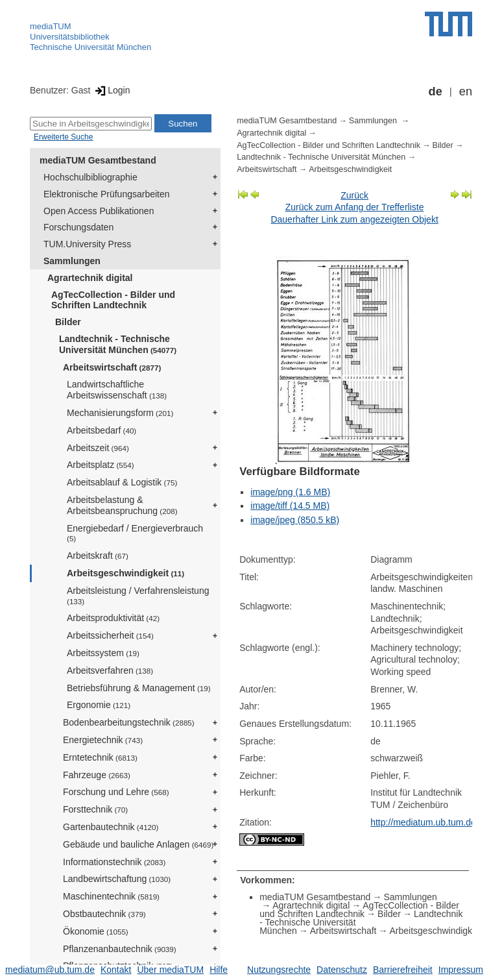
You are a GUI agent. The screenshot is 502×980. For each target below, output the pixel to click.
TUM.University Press (87, 244)
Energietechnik (103, 740)
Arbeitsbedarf (102, 430)
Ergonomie (99, 705)
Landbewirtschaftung (117, 879)
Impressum (461, 970)
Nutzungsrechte (279, 970)
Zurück (354, 195)
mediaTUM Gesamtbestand (98, 160)
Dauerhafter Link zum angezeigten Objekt (354, 219)
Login (111, 90)
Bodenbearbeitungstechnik (129, 722)
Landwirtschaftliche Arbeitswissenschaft (117, 390)
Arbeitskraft (98, 556)
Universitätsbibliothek (70, 37)
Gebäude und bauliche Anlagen (138, 844)
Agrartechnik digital (90, 278)
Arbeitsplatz (101, 465)
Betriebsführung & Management (139, 688)
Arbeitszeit (98, 448)
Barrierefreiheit (403, 970)
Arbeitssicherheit (110, 635)
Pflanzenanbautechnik (120, 949)
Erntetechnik (100, 757)
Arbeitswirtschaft (112, 367)
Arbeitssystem (103, 653)
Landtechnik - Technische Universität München (118, 344)
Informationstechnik (114, 862)
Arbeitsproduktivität (113, 618)
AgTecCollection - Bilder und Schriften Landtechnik (113, 300)
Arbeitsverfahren (110, 670)
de (436, 92)
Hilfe (219, 970)
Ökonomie (96, 931)
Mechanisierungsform (120, 413)
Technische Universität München (90, 47)
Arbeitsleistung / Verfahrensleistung (138, 595)
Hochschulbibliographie (90, 177)
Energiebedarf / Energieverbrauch (135, 533)
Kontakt (116, 970)
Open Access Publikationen (99, 211)
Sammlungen (72, 261)
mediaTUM (51, 26)
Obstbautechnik (104, 914)
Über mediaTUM (170, 970)
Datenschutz (342, 970)
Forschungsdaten (78, 227)
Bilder (68, 322)
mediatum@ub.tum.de (50, 970)
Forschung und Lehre (116, 792)
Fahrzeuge (97, 775)
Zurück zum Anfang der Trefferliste (355, 207)
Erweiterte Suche (63, 137)
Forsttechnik (95, 809)
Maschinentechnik (111, 896)
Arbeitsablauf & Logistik (122, 482)
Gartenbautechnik (111, 827)
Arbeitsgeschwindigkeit (125, 573)
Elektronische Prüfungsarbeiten (107, 194)
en (466, 92)
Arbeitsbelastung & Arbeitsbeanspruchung (122, 505)
